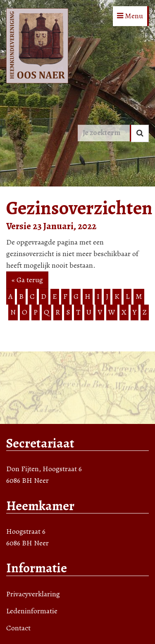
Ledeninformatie (32, 611)
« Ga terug (27, 280)
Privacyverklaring (33, 594)
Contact (18, 628)
